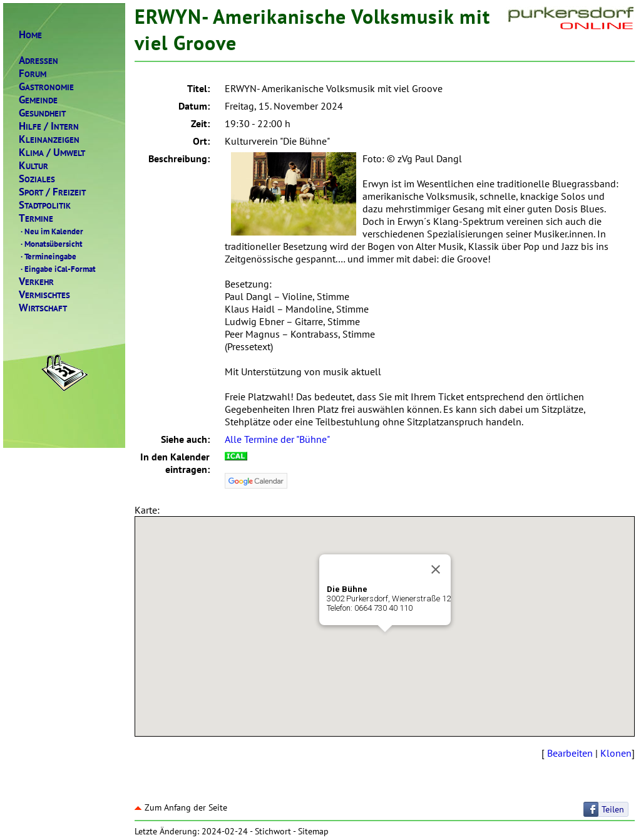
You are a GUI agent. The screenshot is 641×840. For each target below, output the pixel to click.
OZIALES (37, 179)
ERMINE (36, 218)
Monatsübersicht (51, 244)
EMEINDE (38, 100)
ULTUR (33, 166)
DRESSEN (38, 60)
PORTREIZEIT (52, 192)
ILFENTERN (49, 126)
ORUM (33, 74)
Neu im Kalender (51, 231)
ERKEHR (36, 282)
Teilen (613, 809)
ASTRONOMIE (46, 87)
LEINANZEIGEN (49, 139)
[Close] (436, 569)
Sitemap (313, 831)
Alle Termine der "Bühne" (277, 439)
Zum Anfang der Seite (181, 807)
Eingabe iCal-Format (57, 269)
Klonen (616, 753)
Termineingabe (48, 256)
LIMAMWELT (52, 153)
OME (30, 35)
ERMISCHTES (44, 295)
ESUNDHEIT (42, 113)
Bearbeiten (570, 753)
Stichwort (273, 831)
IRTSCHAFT (43, 308)
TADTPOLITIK (45, 205)
